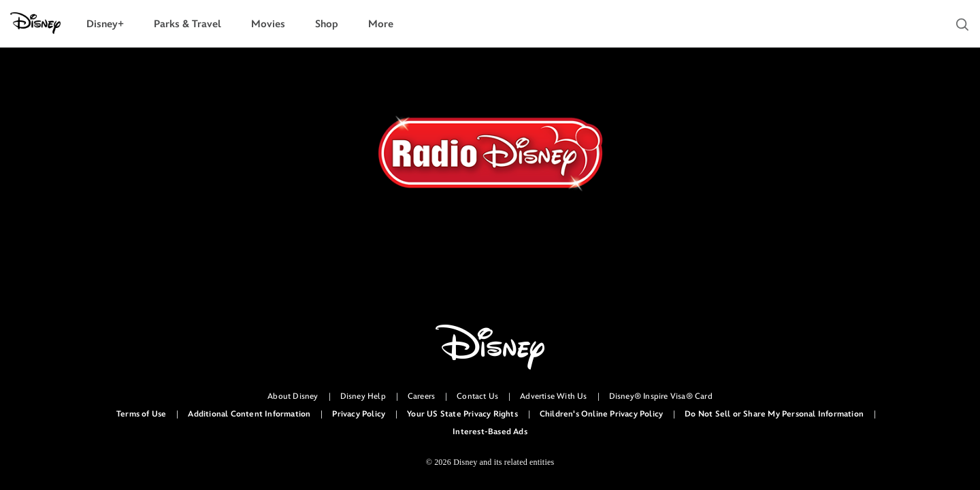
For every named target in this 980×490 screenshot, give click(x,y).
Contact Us (477, 396)
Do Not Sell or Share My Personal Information (774, 414)
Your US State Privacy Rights (462, 414)
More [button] (381, 24)
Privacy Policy (359, 414)
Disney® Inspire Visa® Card (661, 396)
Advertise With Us (553, 396)
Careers (421, 396)
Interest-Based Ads (490, 432)
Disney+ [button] (105, 24)
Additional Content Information (249, 414)
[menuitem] (105, 24)
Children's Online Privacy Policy (601, 414)
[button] (962, 24)
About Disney (293, 396)
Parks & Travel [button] (187, 24)
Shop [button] (327, 24)
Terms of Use (141, 414)
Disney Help (363, 396)
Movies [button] (268, 24)
